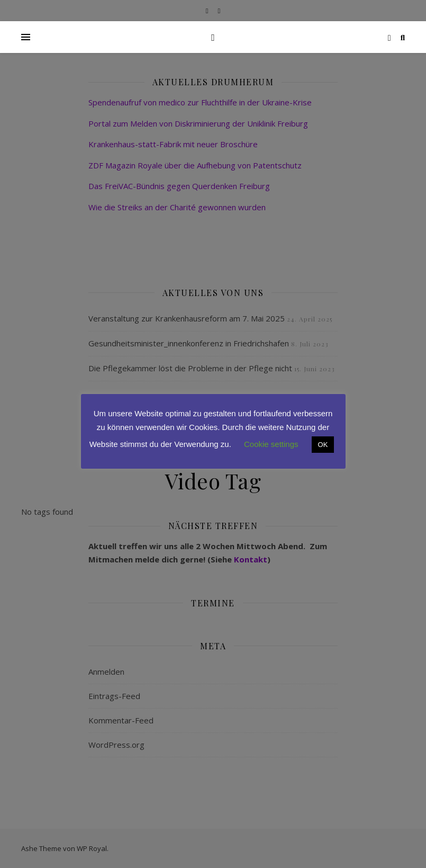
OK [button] (323, 445)
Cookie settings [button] (271, 444)
